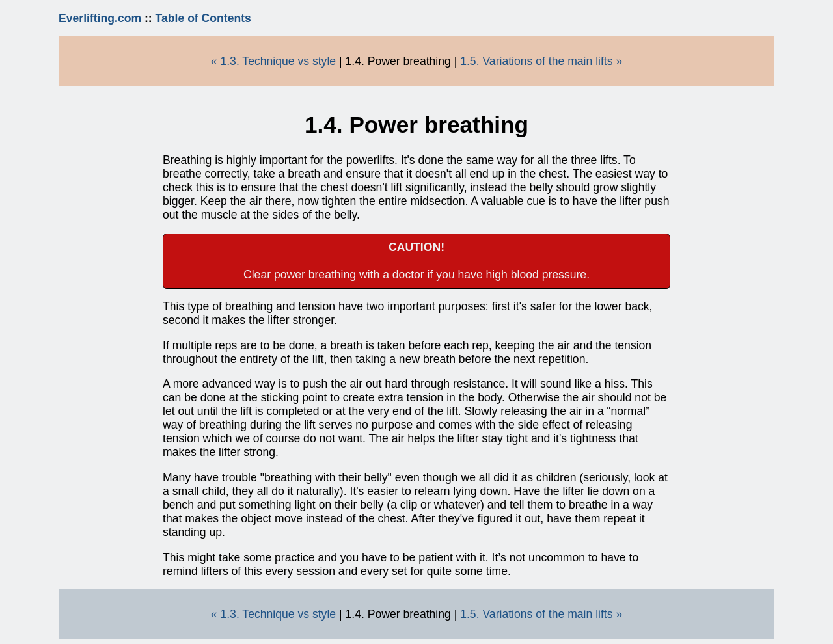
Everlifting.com (100, 18)
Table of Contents (203, 18)
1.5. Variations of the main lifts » (541, 61)
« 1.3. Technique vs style (273, 61)
